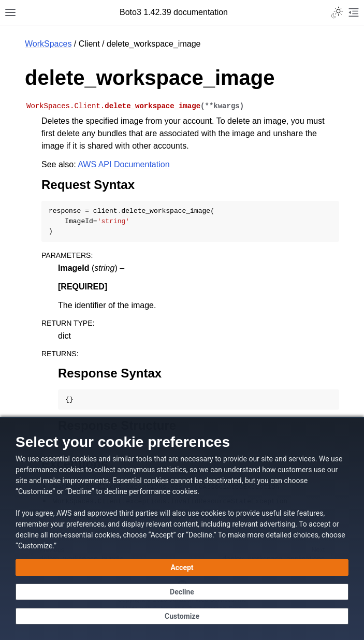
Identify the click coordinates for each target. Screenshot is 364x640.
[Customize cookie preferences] (182, 616)
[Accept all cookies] (182, 568)
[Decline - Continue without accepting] (182, 592)
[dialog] (182, 528)
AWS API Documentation (123, 164)
